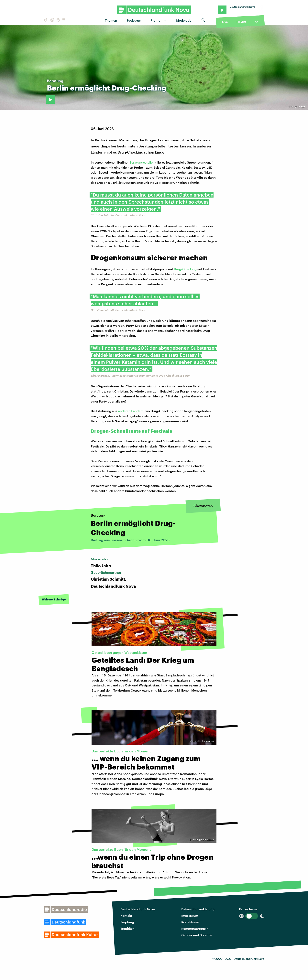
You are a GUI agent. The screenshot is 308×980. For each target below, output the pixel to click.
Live (225, 22)
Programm (158, 20)
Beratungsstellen (142, 162)
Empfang (127, 922)
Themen (111, 20)
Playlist (241, 22)
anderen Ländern (131, 411)
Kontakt (126, 915)
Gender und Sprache (197, 935)
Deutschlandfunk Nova (138, 909)
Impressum (190, 915)
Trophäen (127, 928)
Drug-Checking (185, 269)
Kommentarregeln (195, 928)
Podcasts (134, 20)
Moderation (185, 20)
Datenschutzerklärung (198, 909)
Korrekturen (190, 922)
